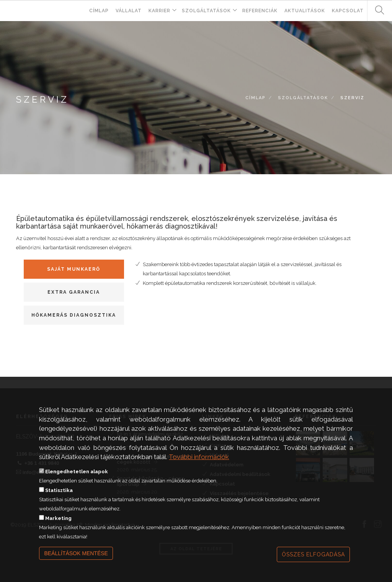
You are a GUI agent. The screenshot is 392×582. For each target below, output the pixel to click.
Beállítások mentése (76, 553)
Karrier (159, 11)
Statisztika (59, 490)
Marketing (58, 518)
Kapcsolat (348, 11)
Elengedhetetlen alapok (77, 472)
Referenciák (260, 11)
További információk (199, 457)
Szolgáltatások (206, 11)
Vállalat (129, 11)
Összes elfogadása (313, 554)
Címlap (99, 11)
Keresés (377, 11)
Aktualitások (305, 11)
